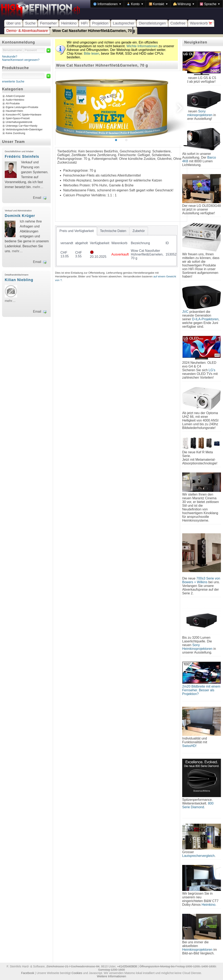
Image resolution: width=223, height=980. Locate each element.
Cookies (77, 973)
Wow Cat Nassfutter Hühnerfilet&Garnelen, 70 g (94, 31)
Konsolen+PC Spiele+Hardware (24, 115)
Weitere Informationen (111, 976)
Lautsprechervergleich (198, 856)
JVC (185, 312)
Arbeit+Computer (15, 96)
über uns (13, 23)
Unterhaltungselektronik (19, 122)
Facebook (28, 973)
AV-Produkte (13, 104)
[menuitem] (107, 4)
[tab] (77, 231)
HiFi (84, 23)
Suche (30, 23)
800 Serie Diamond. (198, 805)
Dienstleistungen (152, 23)
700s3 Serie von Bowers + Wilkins (201, 580)
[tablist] (116, 246)
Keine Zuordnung (15, 133)
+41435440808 (127, 966)
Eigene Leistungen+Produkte (22, 107)
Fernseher (48, 23)
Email (37, 198)
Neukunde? (10, 57)
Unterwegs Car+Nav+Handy (22, 126)
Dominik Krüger (20, 216)
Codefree (178, 23)
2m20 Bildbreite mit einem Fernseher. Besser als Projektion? (201, 690)
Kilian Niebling (19, 280)
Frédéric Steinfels (22, 157)
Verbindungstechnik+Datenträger (24, 130)
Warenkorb (201, 23)
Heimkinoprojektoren (197, 950)
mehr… (38, 187)
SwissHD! (189, 746)
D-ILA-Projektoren (205, 319)
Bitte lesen (92, 54)
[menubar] (157, 4)
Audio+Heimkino (15, 100)
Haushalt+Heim (14, 111)
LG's (212, 370)
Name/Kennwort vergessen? (21, 60)
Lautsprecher (124, 23)
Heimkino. (209, 905)
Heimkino (69, 23)
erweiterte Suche (13, 81)
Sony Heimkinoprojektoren (197, 113)
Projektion (100, 23)
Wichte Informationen (142, 46)
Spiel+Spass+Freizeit (18, 119)
